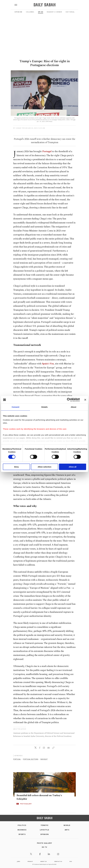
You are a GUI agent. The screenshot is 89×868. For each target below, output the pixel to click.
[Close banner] (85, 400)
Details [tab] (44, 407)
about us (43, 861)
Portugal (47, 151)
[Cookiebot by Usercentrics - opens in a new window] (69, 400)
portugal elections (31, 759)
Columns (30, 12)
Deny (16, 467)
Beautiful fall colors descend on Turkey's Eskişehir (39, 797)
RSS (71, 861)
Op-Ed (41, 12)
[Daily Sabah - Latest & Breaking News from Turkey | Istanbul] (45, 5)
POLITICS (22, 825)
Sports (22, 834)
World (67, 825)
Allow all (73, 467)
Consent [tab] (16, 407)
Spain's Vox (48, 364)
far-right (44, 759)
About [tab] (73, 407)
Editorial (70, 12)
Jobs (18, 861)
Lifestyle (45, 830)
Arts (67, 830)
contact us (58, 861)
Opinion (18, 12)
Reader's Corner (54, 12)
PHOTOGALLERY (26, 804)
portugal (17, 759)
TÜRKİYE (44, 825)
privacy (30, 861)
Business (22, 830)
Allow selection (44, 467)
